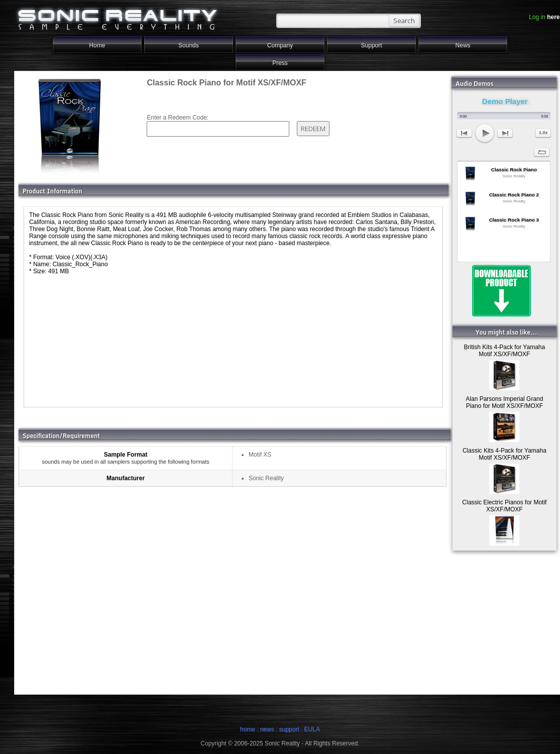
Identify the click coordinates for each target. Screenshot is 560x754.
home (248, 729)
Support (372, 45)
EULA (312, 729)
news (267, 729)
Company (280, 45)
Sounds (189, 45)
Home (97, 45)
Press (280, 63)
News (463, 45)
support (290, 729)
